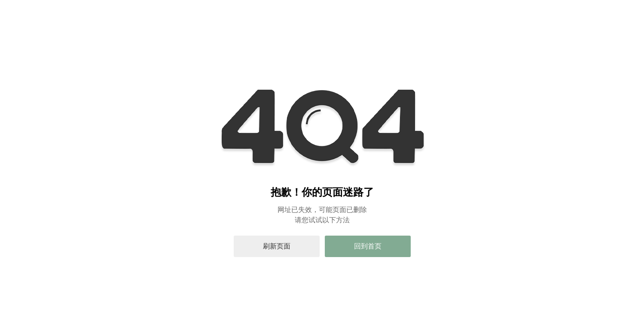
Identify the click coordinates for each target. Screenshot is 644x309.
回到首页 (368, 246)
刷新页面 (277, 246)
